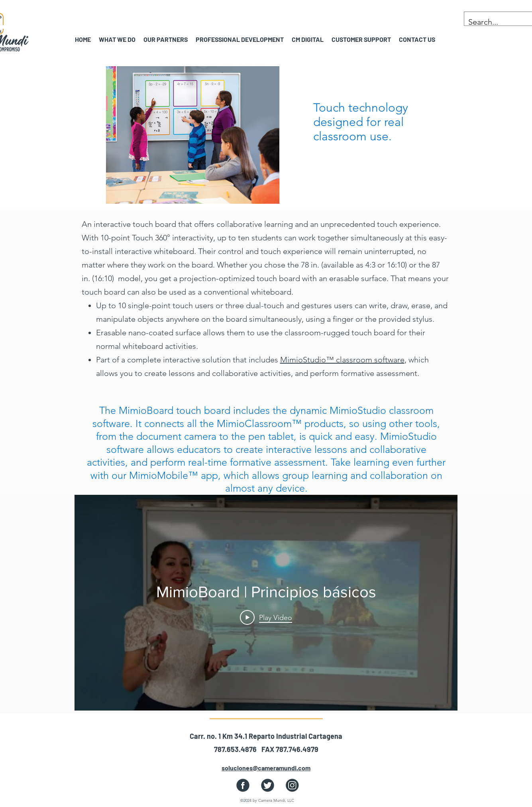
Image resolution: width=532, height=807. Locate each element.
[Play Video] (266, 617)
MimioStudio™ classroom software (342, 360)
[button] (166, 39)
